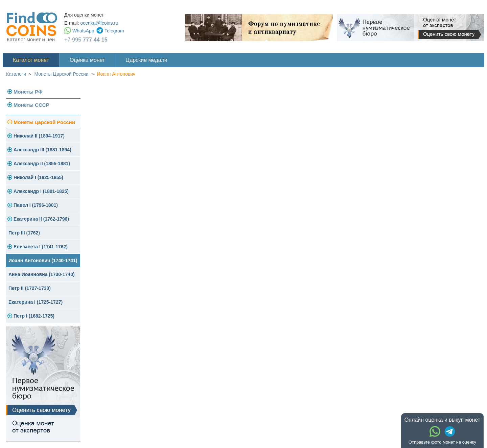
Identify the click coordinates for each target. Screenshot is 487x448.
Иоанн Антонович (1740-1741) (43, 260)
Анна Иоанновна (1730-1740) (42, 274)
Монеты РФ (28, 92)
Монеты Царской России (62, 74)
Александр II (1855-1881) (42, 164)
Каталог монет (31, 60)
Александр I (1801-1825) (41, 191)
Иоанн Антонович (116, 74)
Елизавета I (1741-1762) (41, 247)
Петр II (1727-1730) (30, 288)
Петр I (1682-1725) (34, 316)
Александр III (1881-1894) (42, 150)
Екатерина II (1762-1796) (41, 219)
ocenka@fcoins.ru (99, 23)
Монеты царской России (44, 122)
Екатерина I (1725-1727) (36, 302)
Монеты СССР (31, 105)
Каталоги (16, 74)
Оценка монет (87, 60)
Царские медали (146, 60)
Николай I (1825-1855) (38, 177)
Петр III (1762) (24, 233)
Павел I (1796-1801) (36, 205)
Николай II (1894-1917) (39, 136)
